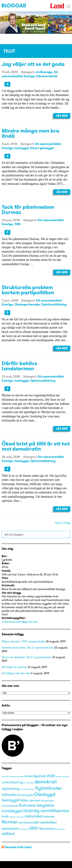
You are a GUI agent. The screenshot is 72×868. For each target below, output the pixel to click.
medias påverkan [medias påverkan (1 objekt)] (17, 817)
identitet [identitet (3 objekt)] (35, 800)
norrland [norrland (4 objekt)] (24, 822)
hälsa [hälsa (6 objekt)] (24, 800)
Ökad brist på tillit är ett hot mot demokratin (36, 446)
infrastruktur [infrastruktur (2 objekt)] (47, 801)
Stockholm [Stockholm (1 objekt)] (24, 829)
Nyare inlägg (63, 523)
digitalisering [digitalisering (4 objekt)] (11, 789)
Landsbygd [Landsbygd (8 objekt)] (12, 811)
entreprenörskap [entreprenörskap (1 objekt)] (27, 789)
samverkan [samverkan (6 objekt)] (10, 828)
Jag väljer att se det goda (33, 64)
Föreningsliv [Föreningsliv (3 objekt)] (25, 795)
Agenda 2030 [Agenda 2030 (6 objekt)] (44, 776)
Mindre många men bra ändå (31, 133)
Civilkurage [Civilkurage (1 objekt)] (29, 783)
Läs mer (62, 116)
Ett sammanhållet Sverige (30, 74)
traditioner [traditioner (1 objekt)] (60, 829)
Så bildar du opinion (14, 667)
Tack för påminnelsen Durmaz (28, 209)
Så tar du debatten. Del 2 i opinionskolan (27, 657)
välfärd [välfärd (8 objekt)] (8, 834)
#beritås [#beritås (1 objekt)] (5, 777)
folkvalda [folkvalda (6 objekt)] (9, 795)
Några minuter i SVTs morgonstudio (23, 641)
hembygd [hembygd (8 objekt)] (10, 800)
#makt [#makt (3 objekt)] (29, 776)
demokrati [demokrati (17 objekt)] (46, 782)
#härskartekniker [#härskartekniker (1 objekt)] (17, 777)
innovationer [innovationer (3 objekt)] (10, 806)
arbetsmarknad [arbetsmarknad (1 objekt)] (62, 777)
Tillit (18, 224)
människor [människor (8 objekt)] (34, 816)
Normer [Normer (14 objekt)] (10, 822)
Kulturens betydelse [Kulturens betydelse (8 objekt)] (37, 805)
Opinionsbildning (54, 304)
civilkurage (44, 72)
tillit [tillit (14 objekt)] (33, 828)
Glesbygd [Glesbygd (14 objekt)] (45, 794)
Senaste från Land (18, 847)
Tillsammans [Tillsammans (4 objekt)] (47, 829)
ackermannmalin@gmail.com (20, 622)
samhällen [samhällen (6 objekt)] (48, 822)
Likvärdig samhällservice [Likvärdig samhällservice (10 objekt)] (46, 811)
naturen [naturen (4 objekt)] (49, 816)
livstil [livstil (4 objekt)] (5, 816)
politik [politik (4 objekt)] (35, 822)
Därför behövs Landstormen (19, 366)
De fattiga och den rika (16, 673)
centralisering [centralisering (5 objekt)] (12, 782)
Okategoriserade (27, 304)
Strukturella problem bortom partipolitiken (28, 290)
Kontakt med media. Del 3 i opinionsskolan (28, 648)
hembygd (21, 148)
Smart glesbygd (42, 148)
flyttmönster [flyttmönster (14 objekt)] (49, 788)
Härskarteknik (47, 76)
